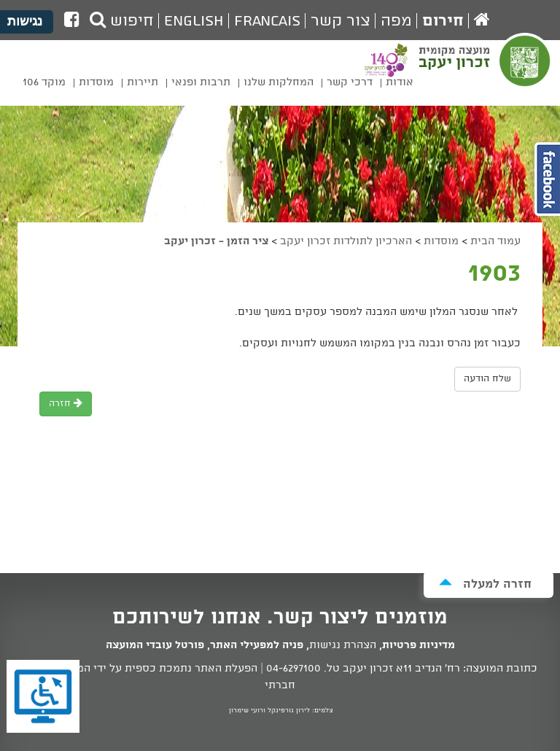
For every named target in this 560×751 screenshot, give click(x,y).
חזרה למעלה (485, 584)
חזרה (66, 404)
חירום (443, 21)
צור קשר (341, 21)
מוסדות (441, 241)
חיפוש (122, 21)
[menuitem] (400, 85)
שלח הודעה (487, 379)
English (194, 21)
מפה (396, 21)
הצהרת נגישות (343, 645)
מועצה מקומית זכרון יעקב (486, 70)
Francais (267, 21)
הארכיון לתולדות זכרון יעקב (346, 241)
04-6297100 (293, 669)
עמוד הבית (495, 241)
